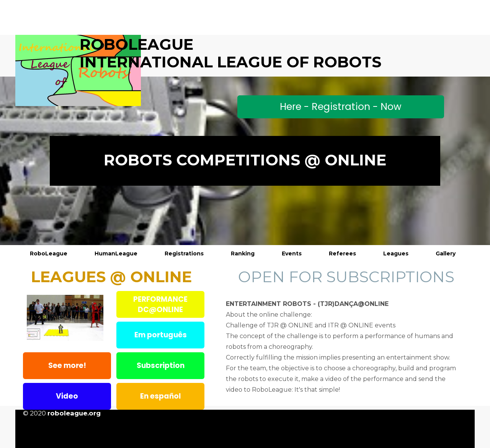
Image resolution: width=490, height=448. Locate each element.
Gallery (446, 253)
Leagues (396, 253)
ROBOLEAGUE (136, 44)
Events (292, 253)
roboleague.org (74, 413)
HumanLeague (116, 253)
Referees (342, 253)
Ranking (243, 253)
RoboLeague (49, 253)
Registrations (184, 253)
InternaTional (146, 62)
